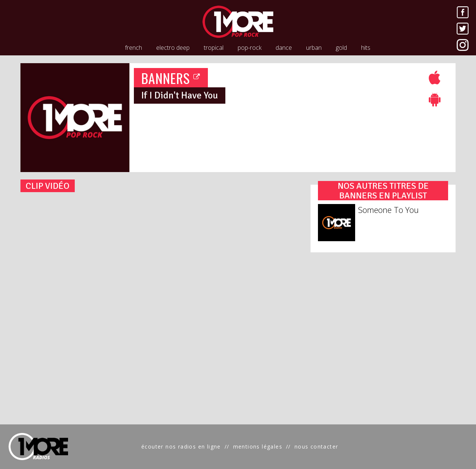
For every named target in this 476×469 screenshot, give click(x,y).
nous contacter (316, 447)
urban (314, 48)
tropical (214, 48)
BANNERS (171, 78)
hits (366, 48)
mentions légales (258, 447)
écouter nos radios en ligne (181, 447)
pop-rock (250, 48)
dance (284, 48)
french (134, 48)
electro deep (173, 48)
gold (341, 48)
